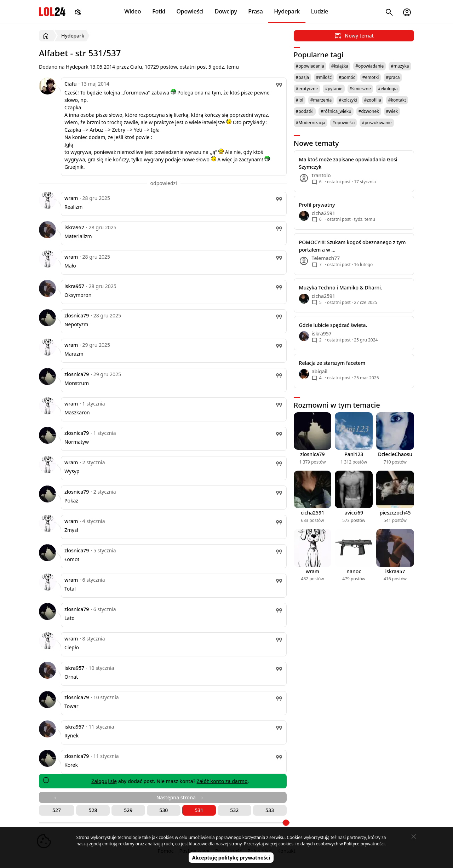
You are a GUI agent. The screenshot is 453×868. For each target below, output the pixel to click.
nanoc (354, 571)
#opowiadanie (369, 66)
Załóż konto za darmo (222, 781)
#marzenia (321, 100)
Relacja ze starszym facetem (332, 363)
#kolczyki (348, 100)
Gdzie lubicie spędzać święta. (333, 325)
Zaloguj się (104, 781)
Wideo (133, 11)
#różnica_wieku (336, 111)
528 (93, 810)
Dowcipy (226, 11)
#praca (393, 77)
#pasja (302, 77)
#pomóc (347, 77)
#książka (340, 66)
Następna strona (180, 797)
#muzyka (400, 66)
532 (234, 810)
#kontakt (397, 100)
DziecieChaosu (395, 454)
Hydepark (287, 11)
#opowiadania (310, 66)
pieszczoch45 (395, 513)
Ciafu (70, 84)
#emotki (371, 77)
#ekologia (388, 89)
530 (164, 810)
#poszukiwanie (377, 123)
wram (71, 198)
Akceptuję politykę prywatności (231, 858)
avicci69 (354, 513)
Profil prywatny (317, 205)
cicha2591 (312, 513)
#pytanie (334, 89)
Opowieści (190, 11)
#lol (300, 100)
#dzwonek (369, 111)
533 (270, 810)
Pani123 (354, 454)
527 (57, 810)
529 (128, 810)
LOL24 (52, 12)
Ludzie (320, 11)
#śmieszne (360, 89)
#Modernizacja (311, 123)
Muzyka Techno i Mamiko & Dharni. (341, 288)
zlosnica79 (77, 315)
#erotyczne (307, 89)
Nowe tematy (316, 143)
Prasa (255, 11)
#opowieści (343, 123)
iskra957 (74, 227)
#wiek (392, 111)
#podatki (305, 111)
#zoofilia (373, 100)
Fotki (159, 11)
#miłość (324, 77)
